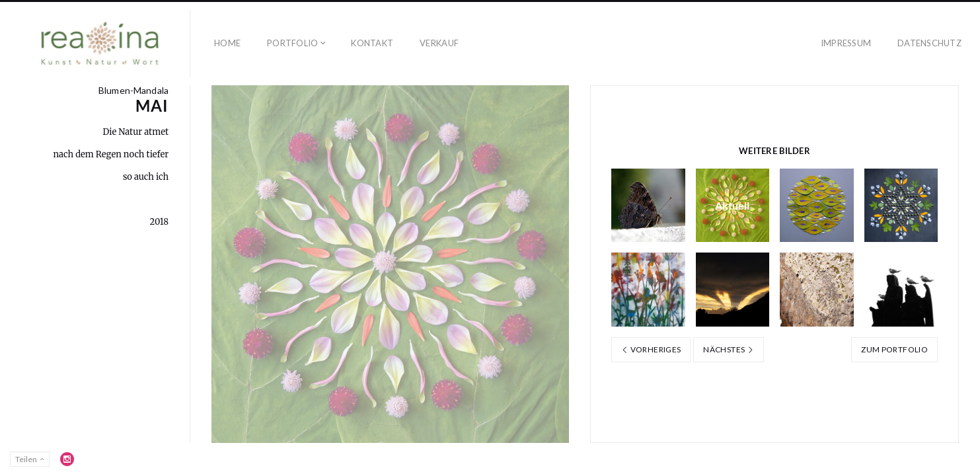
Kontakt (372, 43)
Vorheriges (651, 349)
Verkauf (439, 43)
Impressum (846, 43)
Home (227, 43)
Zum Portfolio (894, 349)
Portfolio (292, 43)
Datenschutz (929, 43)
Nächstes (729, 349)
